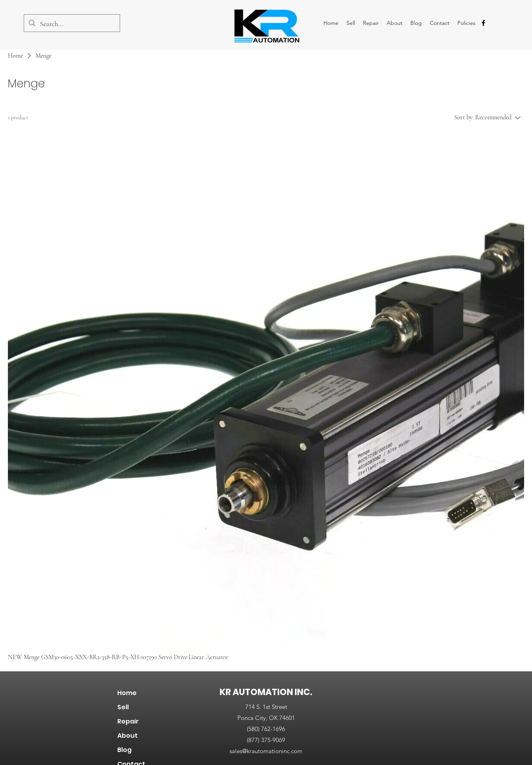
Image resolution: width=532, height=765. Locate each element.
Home (127, 693)
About (128, 736)
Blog (124, 750)
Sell (123, 707)
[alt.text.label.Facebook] (483, 23)
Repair (128, 721)
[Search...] (71, 24)
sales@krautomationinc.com (266, 751)
